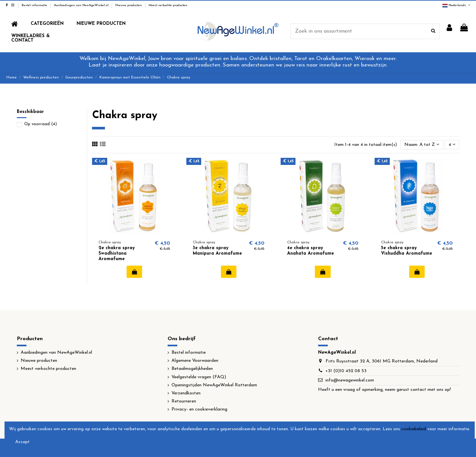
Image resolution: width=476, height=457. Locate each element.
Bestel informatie (35, 5)
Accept (22, 442)
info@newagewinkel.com (350, 380)
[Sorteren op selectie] (422, 145)
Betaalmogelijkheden (192, 369)
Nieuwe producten (129, 5)
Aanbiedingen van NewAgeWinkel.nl (82, 5)
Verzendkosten (186, 393)
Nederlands (457, 5)
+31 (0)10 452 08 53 (346, 371)
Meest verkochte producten (168, 5)
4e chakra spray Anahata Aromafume (310, 251)
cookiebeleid (414, 429)
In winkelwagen (135, 272)
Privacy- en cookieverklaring (199, 409)
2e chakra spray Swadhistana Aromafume (117, 254)
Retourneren (184, 401)
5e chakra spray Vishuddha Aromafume (407, 251)
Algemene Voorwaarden (195, 361)
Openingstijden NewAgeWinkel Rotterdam (214, 385)
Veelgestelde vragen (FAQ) (199, 377)
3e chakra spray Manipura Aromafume (217, 251)
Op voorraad (41, 124)
